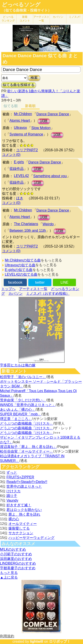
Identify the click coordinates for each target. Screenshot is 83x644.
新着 (25, 19)
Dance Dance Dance (53, 114)
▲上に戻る (9, 577)
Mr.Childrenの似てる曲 (23, 260)
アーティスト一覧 (33, 289)
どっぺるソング (21, 5)
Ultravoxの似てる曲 (20, 265)
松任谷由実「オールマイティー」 (27, 451)
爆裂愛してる (19, 528)
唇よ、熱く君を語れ (24, 514)
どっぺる (8, 19)
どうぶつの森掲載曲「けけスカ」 (27, 423)
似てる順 (11, 106)
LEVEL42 (21, 176)
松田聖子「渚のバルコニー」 (23, 377)
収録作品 (17, 169)
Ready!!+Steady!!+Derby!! (27, 482)
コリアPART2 (27, 150)
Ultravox (20, 128)
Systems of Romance (26, 134)
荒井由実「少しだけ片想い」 (23, 400)
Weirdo (48, 224)
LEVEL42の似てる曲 (21, 274)
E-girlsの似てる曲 (19, 270)
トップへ (8, 289)
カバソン (58, 17)
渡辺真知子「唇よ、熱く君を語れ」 (28, 447)
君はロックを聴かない (24, 510)
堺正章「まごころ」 (16, 419)
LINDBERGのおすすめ (18, 563)
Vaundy (12, 500)
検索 (34, 78)
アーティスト (41, 19)
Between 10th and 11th (28, 231)
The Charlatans (26, 224)
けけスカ (14, 491)
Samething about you (50, 176)
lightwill (37, 641)
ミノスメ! (74, 17)
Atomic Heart (20, 121)
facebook (15, 282)
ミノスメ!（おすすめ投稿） (48, 294)
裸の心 (14, 519)
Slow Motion (41, 128)
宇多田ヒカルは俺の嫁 (18, 365)
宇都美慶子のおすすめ (18, 568)
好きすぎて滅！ (19, 505)
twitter (40, 282)
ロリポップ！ (60, 641)
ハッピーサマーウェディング (31, 538)
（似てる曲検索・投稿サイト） (27, 10)
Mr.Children (23, 114)
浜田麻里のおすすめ (16, 559)
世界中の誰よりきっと (24, 486)
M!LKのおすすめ (13, 549)
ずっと (12, 472)
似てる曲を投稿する (19, 85)
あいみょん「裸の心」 (18, 409)
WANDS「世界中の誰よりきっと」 (28, 405)
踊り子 (12, 496)
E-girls (19, 162)
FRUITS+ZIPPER (20, 477)
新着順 (30, 106)
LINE (64, 282)
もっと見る (9, 573)
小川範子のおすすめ (16, 554)
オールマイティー (23, 524)
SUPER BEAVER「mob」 (21, 414)
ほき (20, 198)
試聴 (44, 121)
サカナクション (21, 533)
